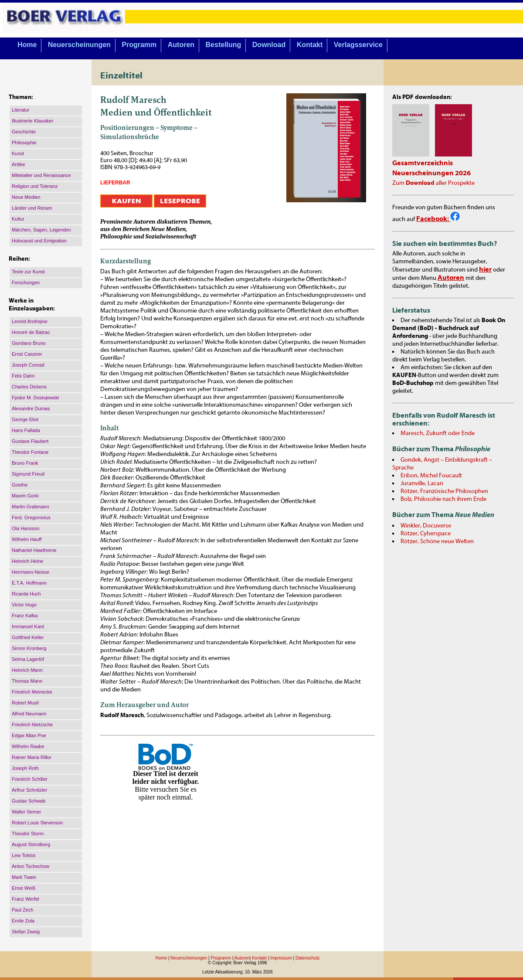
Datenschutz (308, 958)
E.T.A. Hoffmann (29, 583)
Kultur (18, 219)
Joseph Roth (25, 768)
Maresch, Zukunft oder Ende (438, 433)
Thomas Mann (27, 681)
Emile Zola (23, 921)
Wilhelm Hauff (27, 539)
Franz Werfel (25, 899)
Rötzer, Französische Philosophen (444, 491)
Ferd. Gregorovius (31, 517)
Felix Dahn (23, 376)
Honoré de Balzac (31, 332)
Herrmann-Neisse (31, 572)
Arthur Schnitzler (29, 790)
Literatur (20, 110)
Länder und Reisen (32, 208)
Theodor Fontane (30, 452)
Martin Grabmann (31, 507)
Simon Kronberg (29, 648)
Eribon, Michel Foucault (431, 476)
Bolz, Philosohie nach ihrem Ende (443, 499)
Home (27, 45)
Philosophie (24, 143)
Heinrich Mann (27, 670)
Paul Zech (23, 910)
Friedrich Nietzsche (32, 725)
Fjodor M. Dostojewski (35, 398)
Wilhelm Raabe (28, 746)
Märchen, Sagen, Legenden (41, 230)
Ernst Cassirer (27, 354)
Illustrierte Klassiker (32, 121)
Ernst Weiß (24, 888)
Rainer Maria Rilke (31, 757)
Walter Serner (26, 812)
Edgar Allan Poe (29, 735)
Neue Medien (26, 197)
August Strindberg (31, 844)
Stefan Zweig (26, 932)
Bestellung (224, 45)
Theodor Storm (28, 834)
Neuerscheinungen (79, 45)
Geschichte (24, 132)
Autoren (181, 45)
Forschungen (26, 282)
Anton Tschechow (31, 866)
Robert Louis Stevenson (37, 823)
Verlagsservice (358, 45)
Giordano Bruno (29, 343)
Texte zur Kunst (28, 272)
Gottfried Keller (28, 637)
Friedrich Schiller (30, 779)
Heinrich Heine (27, 561)
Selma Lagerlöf (28, 659)
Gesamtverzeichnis (423, 163)
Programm (139, 45)
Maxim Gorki (25, 496)
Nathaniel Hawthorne (34, 550)
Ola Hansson (26, 528)
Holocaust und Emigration (39, 241)
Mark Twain (24, 877)
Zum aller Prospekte (433, 183)
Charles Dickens (29, 387)
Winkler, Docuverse (426, 526)
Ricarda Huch (26, 594)
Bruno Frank (25, 463)
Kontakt (310, 45)
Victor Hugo (24, 605)
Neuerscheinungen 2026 (431, 173)
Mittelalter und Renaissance (41, 175)
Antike (19, 164)
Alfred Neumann (29, 714)
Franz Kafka (25, 616)
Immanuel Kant (28, 626)
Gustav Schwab (29, 801)
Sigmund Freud (28, 474)
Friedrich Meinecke (32, 692)
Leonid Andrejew (29, 321)
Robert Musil (25, 703)
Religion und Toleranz (35, 186)
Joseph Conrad (28, 365)
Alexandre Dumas (31, 408)
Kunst (18, 153)
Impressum (281, 958)
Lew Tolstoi (24, 855)
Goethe (20, 485)
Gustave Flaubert (30, 441)
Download (269, 45)
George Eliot (25, 419)
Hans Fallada (26, 430)
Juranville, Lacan (422, 483)
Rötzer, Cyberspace (426, 534)
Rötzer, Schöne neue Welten (437, 541)
